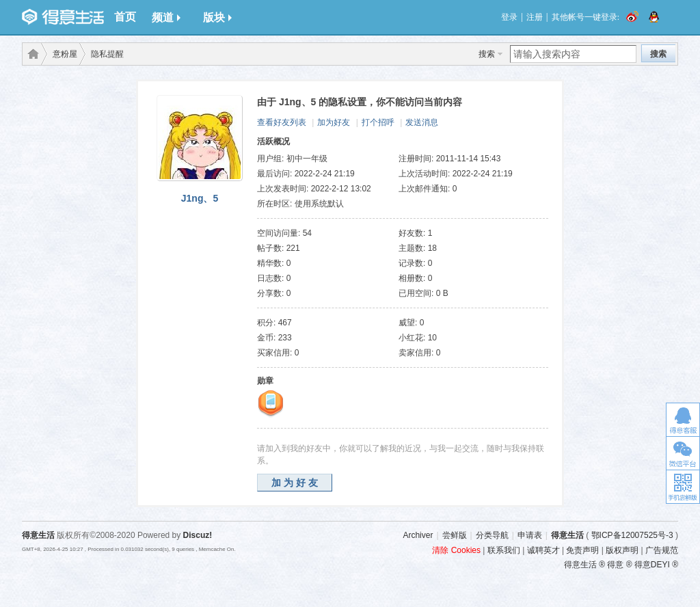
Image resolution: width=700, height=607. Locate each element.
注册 (535, 17)
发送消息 (422, 122)
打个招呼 (378, 122)
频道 (166, 17)
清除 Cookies (456, 550)
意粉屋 (65, 54)
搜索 (487, 54)
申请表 (530, 535)
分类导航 (492, 535)
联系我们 (504, 550)
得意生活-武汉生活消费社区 (31, 54)
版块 (217, 17)
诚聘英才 (543, 550)
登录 (509, 17)
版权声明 (622, 550)
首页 (125, 17)
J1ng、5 (200, 198)
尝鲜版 (455, 535)
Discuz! (198, 535)
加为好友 (334, 122)
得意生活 (567, 535)
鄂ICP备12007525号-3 (632, 535)
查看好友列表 (282, 122)
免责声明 (582, 550)
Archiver (418, 535)
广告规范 (662, 550)
